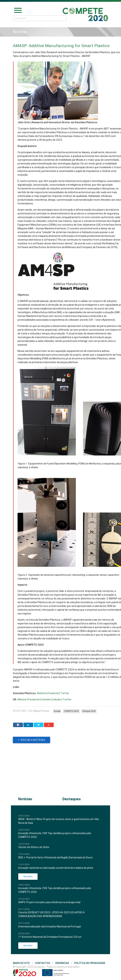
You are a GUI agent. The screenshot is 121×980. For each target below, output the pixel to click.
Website (42, 693)
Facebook (53, 693)
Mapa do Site (21, 963)
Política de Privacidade (90, 963)
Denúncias (62, 963)
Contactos (43, 963)
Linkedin (45, 699)
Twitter (65, 693)
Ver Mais (28, 877)
